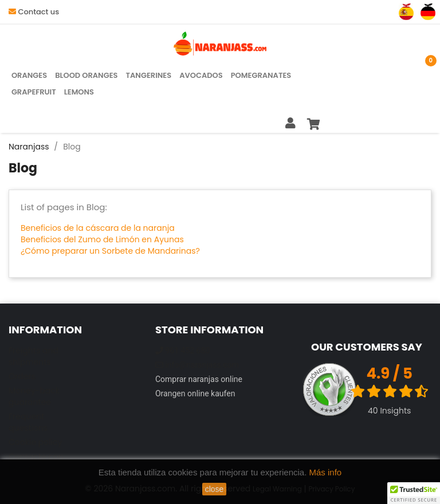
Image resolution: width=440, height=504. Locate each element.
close (215, 489)
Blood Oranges (86, 75)
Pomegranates (261, 75)
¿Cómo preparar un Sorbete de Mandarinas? (110, 251)
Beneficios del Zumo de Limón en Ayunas (102, 239)
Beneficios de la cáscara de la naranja (98, 228)
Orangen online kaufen (195, 393)
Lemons (79, 92)
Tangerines (149, 75)
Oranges (29, 75)
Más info (326, 472)
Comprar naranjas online (199, 379)
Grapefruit (34, 92)
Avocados (201, 75)
